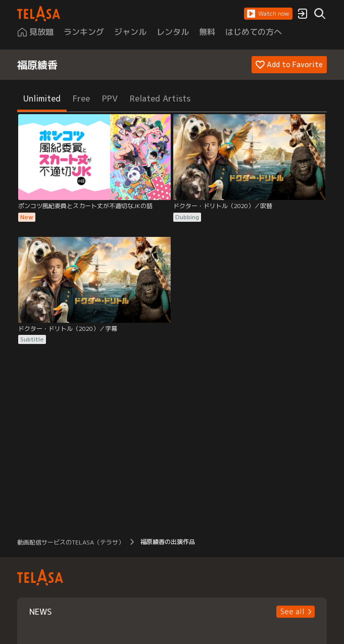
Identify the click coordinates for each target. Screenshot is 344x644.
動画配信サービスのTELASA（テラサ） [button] (71, 542)
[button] (268, 14)
